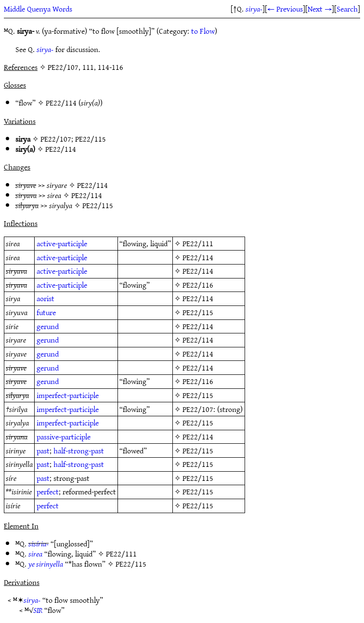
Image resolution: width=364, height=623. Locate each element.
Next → (320, 9)
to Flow (203, 31)
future (46, 312)
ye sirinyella (46, 564)
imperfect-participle (68, 395)
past (43, 451)
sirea (35, 554)
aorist (45, 298)
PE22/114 (61, 103)
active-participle (62, 243)
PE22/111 (198, 243)
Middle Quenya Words (38, 9)
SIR (38, 610)
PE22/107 (56, 139)
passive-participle (64, 437)
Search (347, 9)
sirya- (254, 9)
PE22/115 (91, 139)
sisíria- (39, 543)
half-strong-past (79, 451)
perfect (48, 491)
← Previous (285, 9)
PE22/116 (198, 285)
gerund (48, 326)
